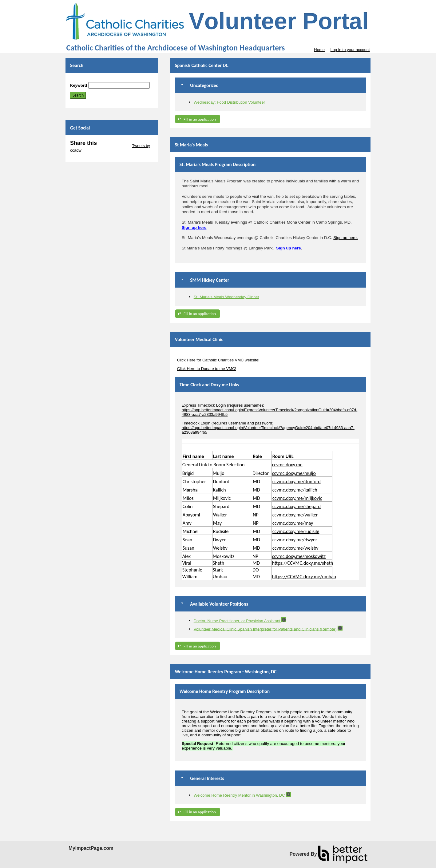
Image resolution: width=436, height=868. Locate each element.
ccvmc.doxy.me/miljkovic (297, 498)
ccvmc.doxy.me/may (293, 523)
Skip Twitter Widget (114, 146)
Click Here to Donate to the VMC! (207, 369)
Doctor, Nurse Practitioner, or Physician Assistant (238, 621)
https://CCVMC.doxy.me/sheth (303, 563)
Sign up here (194, 227)
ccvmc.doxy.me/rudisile (296, 531)
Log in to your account (350, 50)
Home (319, 50)
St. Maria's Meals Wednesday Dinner (226, 297)
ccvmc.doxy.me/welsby (295, 548)
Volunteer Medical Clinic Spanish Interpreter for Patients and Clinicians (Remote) (265, 629)
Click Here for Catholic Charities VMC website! (218, 360)
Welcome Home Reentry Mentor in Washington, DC (239, 795)
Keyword (79, 85)
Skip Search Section (88, 80)
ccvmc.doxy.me (287, 465)
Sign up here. (345, 238)
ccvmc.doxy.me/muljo (294, 473)
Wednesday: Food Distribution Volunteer (229, 102)
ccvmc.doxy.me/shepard (297, 506)
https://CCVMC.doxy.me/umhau (304, 577)
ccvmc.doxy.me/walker (295, 515)
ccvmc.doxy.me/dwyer (295, 540)
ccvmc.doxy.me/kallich (295, 490)
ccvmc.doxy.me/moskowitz (299, 556)
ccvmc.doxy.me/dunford (297, 482)
